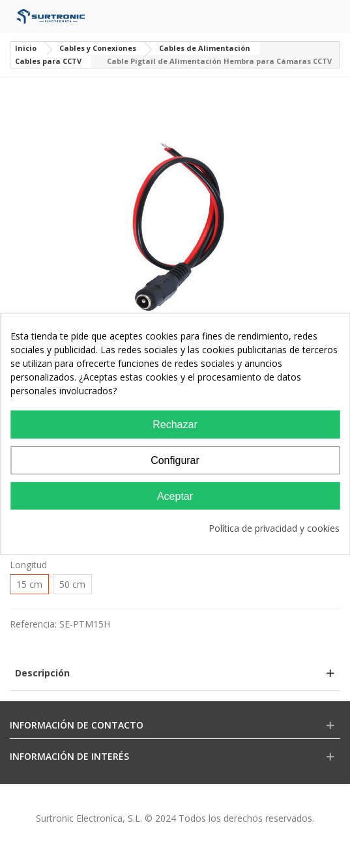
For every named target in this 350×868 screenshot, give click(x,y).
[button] (175, 673)
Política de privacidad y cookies (274, 528)
